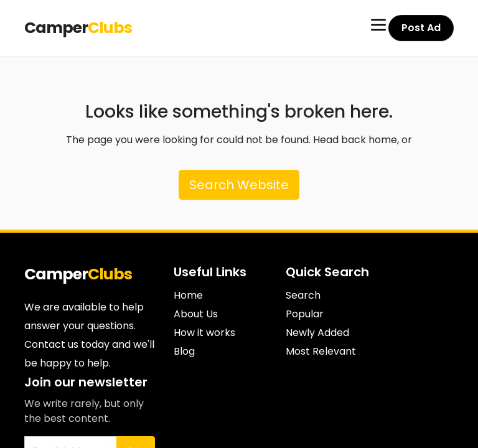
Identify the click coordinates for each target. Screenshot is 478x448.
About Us (196, 314)
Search (303, 295)
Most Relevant (321, 351)
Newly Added (317, 333)
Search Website (239, 185)
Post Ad (422, 28)
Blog (184, 351)
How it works (204, 333)
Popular (305, 314)
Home (188, 295)
